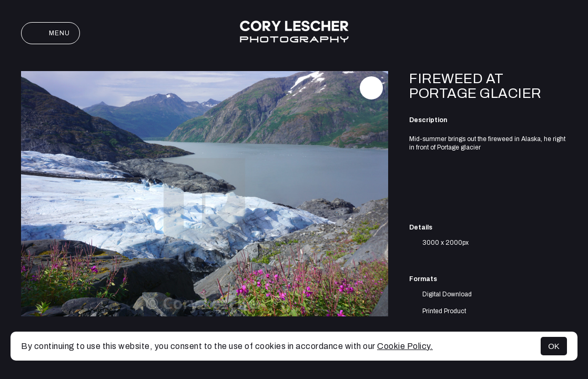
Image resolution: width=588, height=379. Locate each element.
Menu (50, 33)
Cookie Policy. (405, 346)
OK (554, 346)
